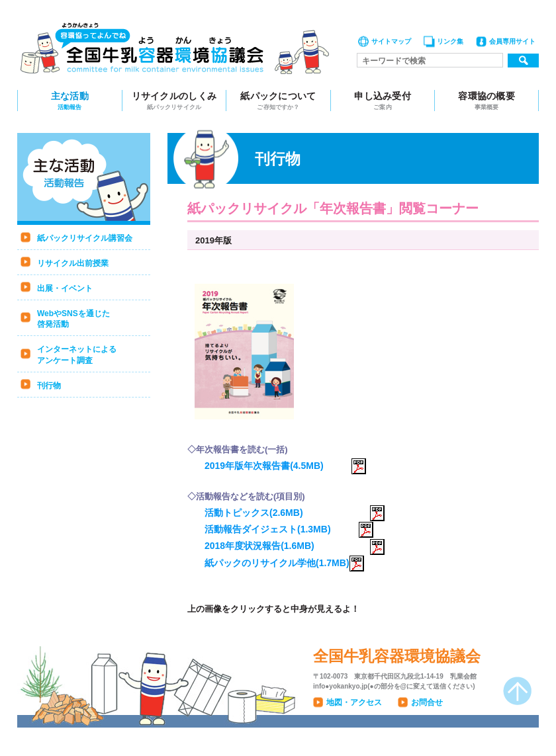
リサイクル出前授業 (73, 263)
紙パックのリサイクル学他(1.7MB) (284, 563)
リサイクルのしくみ (174, 101)
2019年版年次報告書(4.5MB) (285, 466)
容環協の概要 (486, 101)
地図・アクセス (354, 702)
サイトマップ (391, 41)
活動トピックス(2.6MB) (295, 513)
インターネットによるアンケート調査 (77, 355)
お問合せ (427, 702)
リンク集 (450, 41)
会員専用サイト (512, 41)
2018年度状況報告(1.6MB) (295, 546)
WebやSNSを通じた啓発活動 (73, 319)
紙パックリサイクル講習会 (85, 238)
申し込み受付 (383, 101)
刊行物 (49, 386)
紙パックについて (278, 101)
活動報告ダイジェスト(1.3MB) (289, 529)
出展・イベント (65, 288)
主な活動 (70, 101)
